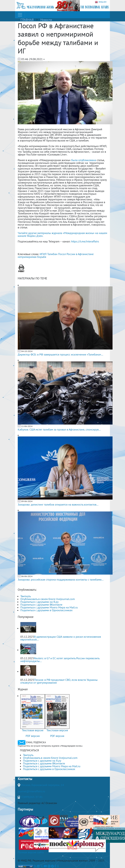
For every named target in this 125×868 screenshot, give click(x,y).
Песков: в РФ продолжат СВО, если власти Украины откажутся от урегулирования (59, 681)
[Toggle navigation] (20, 15)
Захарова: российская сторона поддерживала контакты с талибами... (61, 579)
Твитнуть (26, 596)
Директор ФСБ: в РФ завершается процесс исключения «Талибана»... (60, 354)
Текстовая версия (33, 730)
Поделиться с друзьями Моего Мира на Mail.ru (49, 607)
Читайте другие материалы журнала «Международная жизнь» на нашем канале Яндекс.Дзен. (62, 234)
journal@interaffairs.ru (31, 791)
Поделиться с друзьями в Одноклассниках (46, 610)
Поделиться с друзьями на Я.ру (39, 602)
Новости (46, 20)
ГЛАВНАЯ (27, 20)
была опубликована (84, 160)
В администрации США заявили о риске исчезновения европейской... (61, 638)
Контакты (25, 779)
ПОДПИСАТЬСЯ (29, 750)
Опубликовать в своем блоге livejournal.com (48, 599)
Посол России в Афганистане (76, 254)
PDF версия (33, 736)
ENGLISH (101, 2)
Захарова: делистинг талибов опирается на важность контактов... (58, 504)
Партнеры (25, 809)
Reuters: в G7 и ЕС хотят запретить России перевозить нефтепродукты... (60, 660)
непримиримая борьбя (32, 257)
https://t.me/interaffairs (85, 241)
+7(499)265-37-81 (32, 797)
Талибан (52, 254)
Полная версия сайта (31, 852)
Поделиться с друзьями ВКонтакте (41, 605)
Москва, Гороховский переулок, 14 (42, 785)
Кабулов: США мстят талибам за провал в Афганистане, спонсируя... (59, 429)
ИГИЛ (43, 254)
